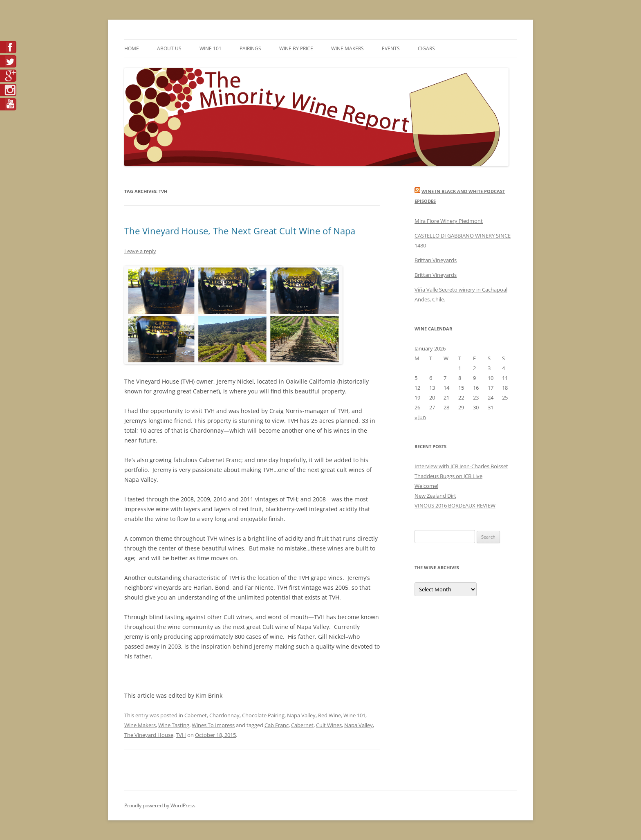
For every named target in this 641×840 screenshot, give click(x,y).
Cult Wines (329, 725)
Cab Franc (277, 725)
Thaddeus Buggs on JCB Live (448, 476)
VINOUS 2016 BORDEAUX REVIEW (455, 505)
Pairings (250, 48)
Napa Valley (301, 715)
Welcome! (426, 486)
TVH (181, 735)
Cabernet (196, 715)
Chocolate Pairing (263, 715)
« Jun (420, 417)
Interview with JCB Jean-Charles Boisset (461, 466)
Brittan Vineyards (436, 260)
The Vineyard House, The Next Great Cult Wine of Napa (240, 231)
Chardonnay (224, 715)
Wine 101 (211, 48)
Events (391, 48)
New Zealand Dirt (435, 496)
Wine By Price (296, 48)
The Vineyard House (149, 735)
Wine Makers (347, 48)
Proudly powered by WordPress (160, 805)
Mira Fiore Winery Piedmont (449, 221)
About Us (169, 48)
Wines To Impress (213, 725)
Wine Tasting (174, 725)
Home (132, 48)
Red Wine (329, 715)
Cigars (426, 48)
